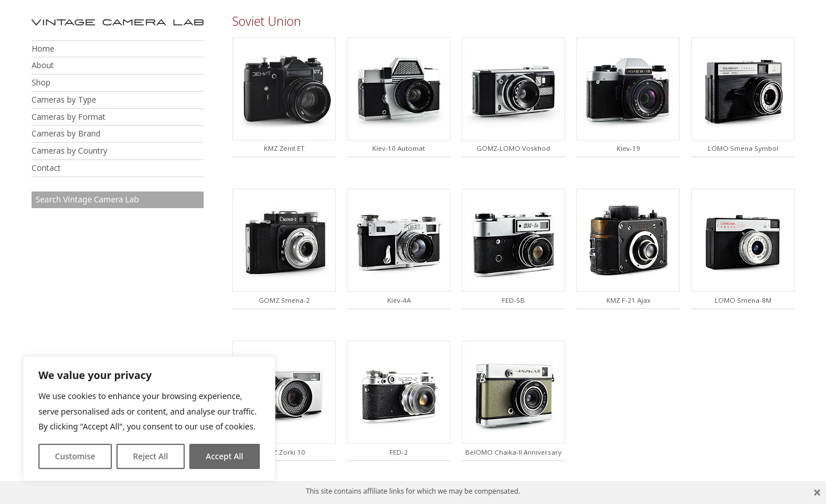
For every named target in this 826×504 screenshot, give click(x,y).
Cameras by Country (69, 151)
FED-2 (399, 452)
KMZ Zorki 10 (284, 452)
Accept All (225, 456)
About (43, 65)
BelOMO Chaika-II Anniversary (513, 452)
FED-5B (513, 300)
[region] (149, 419)
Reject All (151, 456)
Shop (41, 82)
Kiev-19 (628, 148)
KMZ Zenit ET (284, 148)
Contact (46, 168)
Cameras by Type (64, 99)
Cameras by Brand (66, 133)
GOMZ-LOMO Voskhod (513, 148)
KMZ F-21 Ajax (628, 300)
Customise (75, 456)
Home (43, 48)
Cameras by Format (69, 117)
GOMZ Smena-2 (284, 300)
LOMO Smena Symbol (743, 148)
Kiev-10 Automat (399, 148)
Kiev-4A (399, 300)
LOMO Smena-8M (743, 300)
